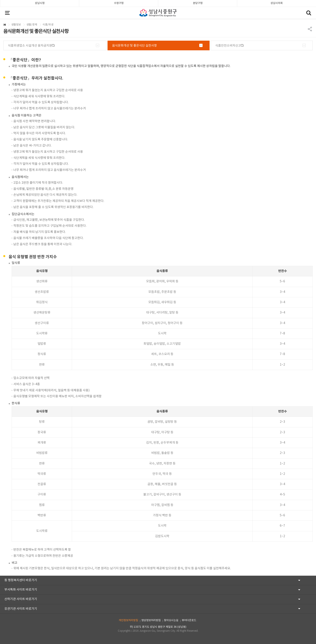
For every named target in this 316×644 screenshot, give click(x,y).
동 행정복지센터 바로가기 (21, 580)
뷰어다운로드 (189, 620)
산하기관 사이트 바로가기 (21, 599)
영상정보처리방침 (151, 620)
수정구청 (119, 3)
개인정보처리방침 (128, 620)
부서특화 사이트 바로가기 (21, 590)
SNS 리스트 (310, 29)
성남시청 (40, 3)
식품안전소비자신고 (228, 46)
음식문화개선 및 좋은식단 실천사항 (135, 46)
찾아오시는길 (171, 620)
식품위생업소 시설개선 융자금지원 (30, 46)
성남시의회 (277, 3)
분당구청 (198, 3)
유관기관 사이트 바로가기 (21, 609)
